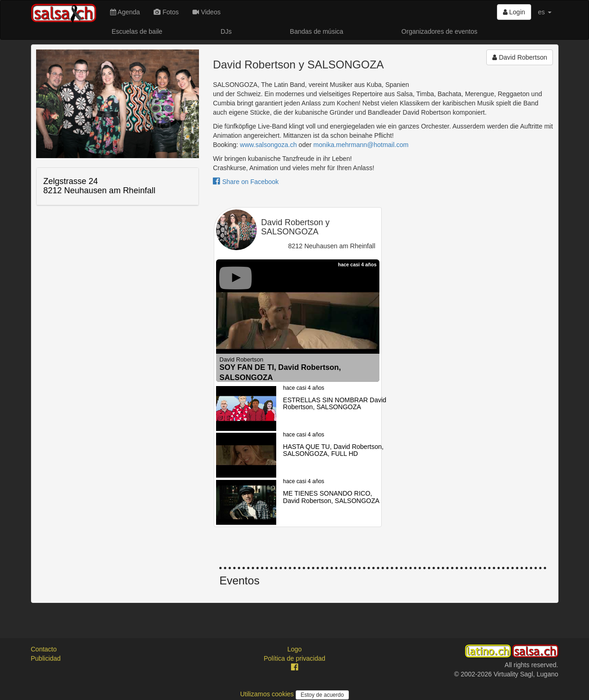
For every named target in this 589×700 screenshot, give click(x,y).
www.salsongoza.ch (269, 145)
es (545, 12)
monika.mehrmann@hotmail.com (361, 145)
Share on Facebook (246, 182)
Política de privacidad (294, 658)
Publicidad (46, 658)
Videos (206, 12)
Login (514, 12)
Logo (294, 649)
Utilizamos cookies (268, 694)
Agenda (125, 12)
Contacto (44, 649)
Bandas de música (317, 31)
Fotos (166, 12)
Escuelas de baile (137, 31)
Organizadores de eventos (440, 31)
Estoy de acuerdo (322, 695)
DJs (226, 31)
